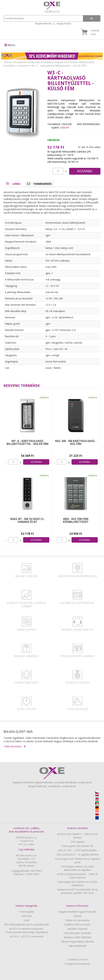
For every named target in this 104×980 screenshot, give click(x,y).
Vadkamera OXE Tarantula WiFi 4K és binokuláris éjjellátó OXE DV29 (77, 891)
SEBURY (65, 128)
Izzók (27, 920)
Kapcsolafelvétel (77, 946)
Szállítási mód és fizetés (77, 924)
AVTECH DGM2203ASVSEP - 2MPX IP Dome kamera (77, 876)
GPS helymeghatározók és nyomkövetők (27, 924)
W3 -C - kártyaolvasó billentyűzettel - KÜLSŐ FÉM (59, 66)
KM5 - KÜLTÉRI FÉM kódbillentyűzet (76, 520)
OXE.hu (7, 62)
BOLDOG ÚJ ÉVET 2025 (18, 732)
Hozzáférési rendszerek (27, 62)
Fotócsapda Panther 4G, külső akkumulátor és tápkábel (77, 868)
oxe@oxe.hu (52, 11)
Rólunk (77, 916)
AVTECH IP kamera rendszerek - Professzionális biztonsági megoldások (27, 930)
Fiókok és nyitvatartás (77, 920)
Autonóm (24, 66)
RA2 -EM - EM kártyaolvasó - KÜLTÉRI (76, 442)
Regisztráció (64, 23)
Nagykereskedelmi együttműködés (77, 912)
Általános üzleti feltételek (77, 937)
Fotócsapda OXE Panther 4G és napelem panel (77, 861)
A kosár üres (95, 32)
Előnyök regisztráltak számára (77, 942)
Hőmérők (27, 916)
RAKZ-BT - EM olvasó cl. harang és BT (28, 520)
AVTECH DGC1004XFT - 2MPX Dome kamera (77, 836)
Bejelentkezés (44, 23)
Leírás (13, 184)
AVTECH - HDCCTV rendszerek (27, 936)
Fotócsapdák (27, 912)
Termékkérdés (39, 184)
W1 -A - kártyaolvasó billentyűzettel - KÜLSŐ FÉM (28, 442)
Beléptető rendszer (53, 62)
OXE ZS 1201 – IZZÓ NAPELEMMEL (77, 850)
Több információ (15, 746)
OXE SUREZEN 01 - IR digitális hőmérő (77, 855)
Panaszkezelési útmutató (77, 933)
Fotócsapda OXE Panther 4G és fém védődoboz (77, 884)
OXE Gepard (77, 842)
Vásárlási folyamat (77, 929)
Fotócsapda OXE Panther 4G (77, 846)
